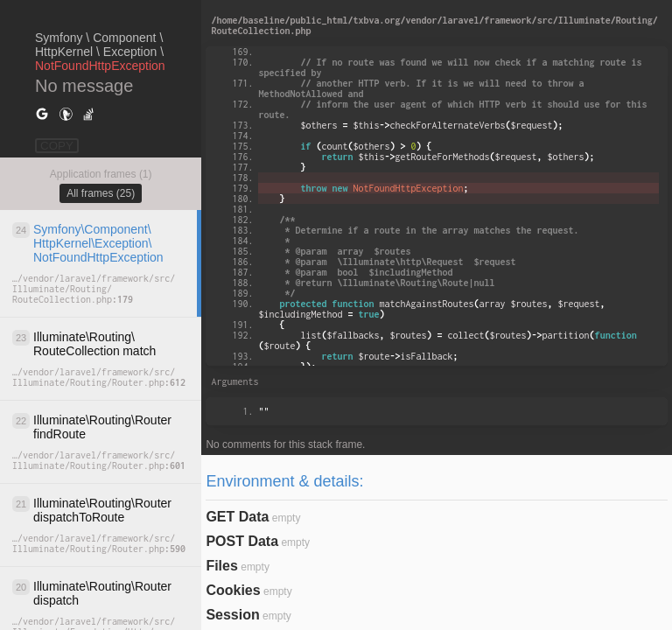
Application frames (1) (101, 174)
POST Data (242, 541)
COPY (57, 146)
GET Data (237, 517)
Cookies (233, 590)
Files (221, 566)
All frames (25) (101, 193)
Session (232, 615)
